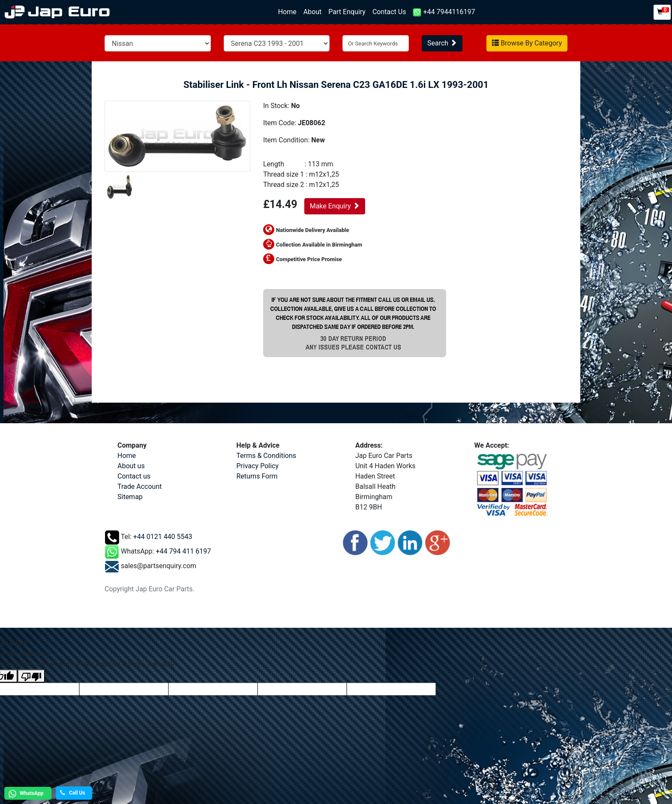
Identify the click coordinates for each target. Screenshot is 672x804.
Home (289, 11)
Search (442, 43)
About (313, 12)
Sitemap (130, 497)
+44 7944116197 (444, 12)
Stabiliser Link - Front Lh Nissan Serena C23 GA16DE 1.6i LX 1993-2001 (336, 85)
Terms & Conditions (267, 456)
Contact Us (389, 12)
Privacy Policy (258, 466)
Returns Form (257, 476)
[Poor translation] (31, 676)
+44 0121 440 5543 (163, 537)
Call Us (73, 793)
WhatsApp (25, 794)
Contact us (134, 476)
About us (131, 466)
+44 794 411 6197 (183, 552)
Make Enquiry (335, 206)
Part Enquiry (347, 12)
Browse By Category (527, 43)
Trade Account (139, 486)
